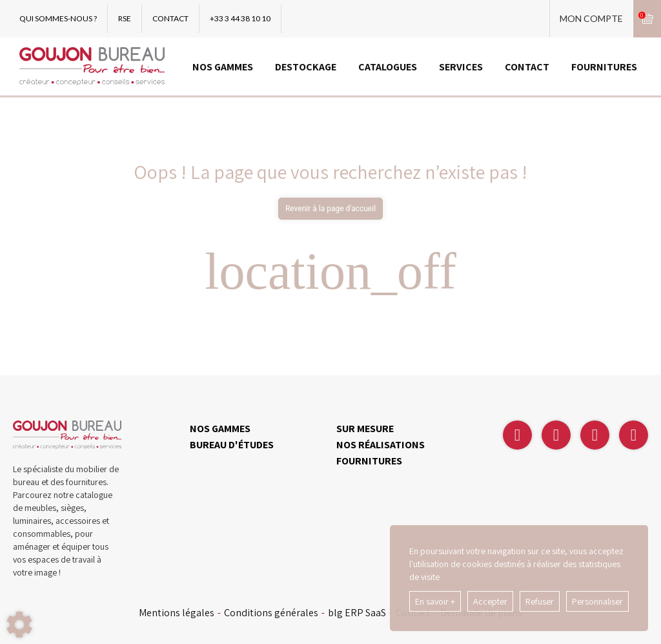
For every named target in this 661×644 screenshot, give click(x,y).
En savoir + (435, 601)
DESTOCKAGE (306, 67)
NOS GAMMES (223, 67)
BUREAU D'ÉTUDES (232, 445)
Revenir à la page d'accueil (330, 209)
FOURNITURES (604, 67)
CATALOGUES (388, 67)
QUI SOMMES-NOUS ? (58, 18)
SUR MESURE (365, 429)
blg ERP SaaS (357, 613)
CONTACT (170, 18)
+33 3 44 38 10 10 (240, 18)
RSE (125, 18)
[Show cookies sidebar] (19, 625)
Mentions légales (177, 613)
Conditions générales (271, 613)
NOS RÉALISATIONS (381, 445)
